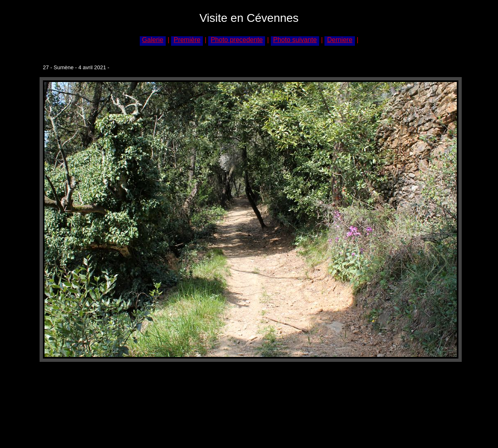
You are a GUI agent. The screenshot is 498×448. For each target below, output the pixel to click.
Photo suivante (295, 40)
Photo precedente (237, 40)
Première (187, 40)
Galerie (153, 40)
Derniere (339, 40)
